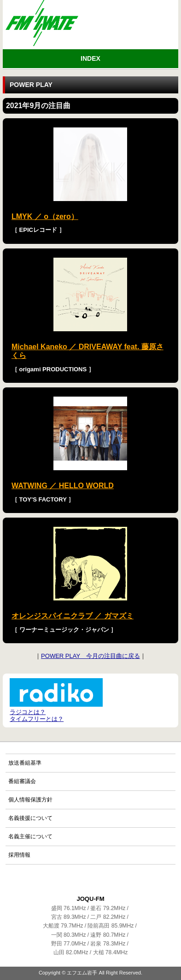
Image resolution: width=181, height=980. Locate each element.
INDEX (90, 58)
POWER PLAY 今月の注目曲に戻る (90, 656)
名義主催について (30, 836)
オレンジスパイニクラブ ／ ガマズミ (73, 616)
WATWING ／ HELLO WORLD (63, 486)
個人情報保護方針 (30, 800)
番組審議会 (22, 781)
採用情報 (19, 855)
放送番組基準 (25, 763)
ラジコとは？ (28, 712)
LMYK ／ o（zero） (45, 216)
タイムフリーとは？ (37, 719)
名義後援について (30, 818)
